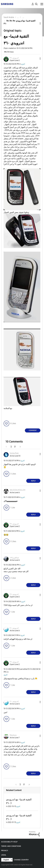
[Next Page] (19, 447)
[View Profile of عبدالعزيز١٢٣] (14, 558)
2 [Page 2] (15, 447)
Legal (4, 855)
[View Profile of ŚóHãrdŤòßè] (14, 453)
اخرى (23, 64)
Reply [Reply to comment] (33, 481)
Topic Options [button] (36, 23)
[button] (36, 59)
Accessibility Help (9, 842)
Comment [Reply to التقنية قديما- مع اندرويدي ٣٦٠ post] (33, 430)
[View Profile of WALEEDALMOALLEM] (18, 490)
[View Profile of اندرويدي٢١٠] (14, 628)
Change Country (21, 860)
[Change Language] (7, 860)
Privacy (5, 851)
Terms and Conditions (11, 846)
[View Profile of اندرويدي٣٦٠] (14, 58)
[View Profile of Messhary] (13, 735)
